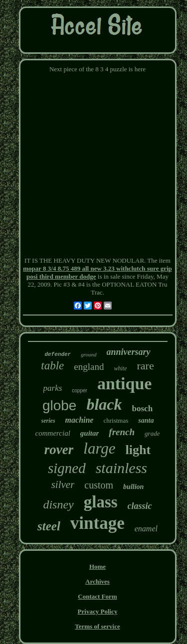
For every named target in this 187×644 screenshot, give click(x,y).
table (52, 366)
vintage (97, 523)
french (122, 432)
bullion (133, 487)
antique (125, 384)
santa (146, 420)
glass (101, 502)
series (48, 421)
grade (152, 433)
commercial (53, 433)
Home (97, 566)
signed (67, 468)
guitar (90, 433)
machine (80, 420)
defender (58, 354)
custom (99, 485)
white (120, 368)
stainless (121, 468)
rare (145, 366)
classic (140, 506)
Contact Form (97, 596)
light (138, 450)
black (104, 404)
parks (53, 388)
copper (80, 391)
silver (63, 484)
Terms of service (97, 626)
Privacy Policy (98, 611)
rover (59, 450)
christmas (116, 420)
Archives (97, 581)
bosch (143, 408)
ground (89, 354)
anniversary (129, 352)
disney (58, 504)
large (99, 448)
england (89, 367)
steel (49, 526)
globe (60, 405)
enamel (146, 529)
